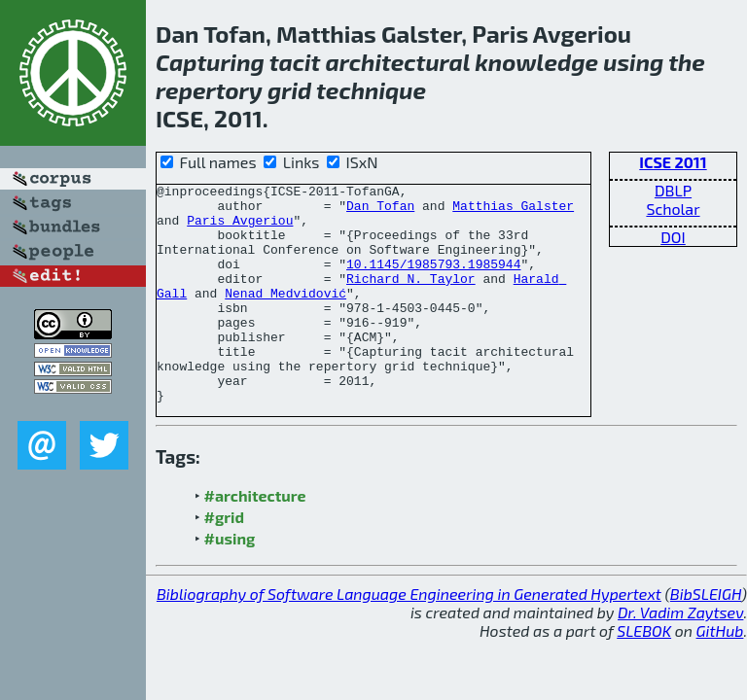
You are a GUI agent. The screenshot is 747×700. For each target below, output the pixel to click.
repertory (209, 90)
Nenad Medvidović (285, 316)
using (633, 62)
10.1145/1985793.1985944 (433, 281)
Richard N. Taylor (411, 298)
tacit (295, 62)
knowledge (536, 62)
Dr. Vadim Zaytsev (680, 656)
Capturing (210, 62)
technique (371, 90)
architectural (398, 62)
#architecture (255, 539)
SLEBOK (644, 674)
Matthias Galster (513, 211)
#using (230, 582)
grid (289, 90)
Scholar (673, 209)
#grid (225, 560)
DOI (673, 237)
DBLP (673, 190)
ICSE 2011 (673, 162)
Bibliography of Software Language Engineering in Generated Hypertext (409, 637)
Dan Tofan (380, 211)
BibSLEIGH (706, 637)
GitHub (720, 674)
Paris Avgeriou (240, 228)
